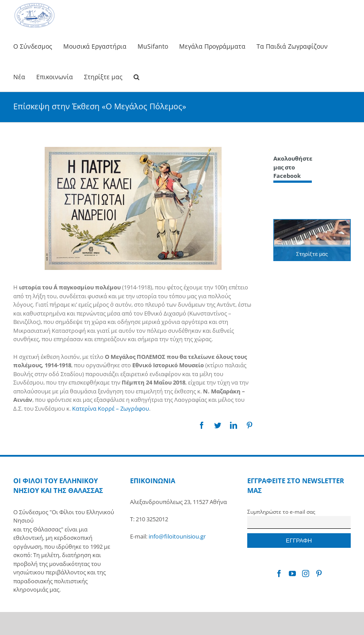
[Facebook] (279, 573)
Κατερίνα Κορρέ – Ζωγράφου (111, 408)
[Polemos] (133, 208)
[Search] (136, 76)
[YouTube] (292, 573)
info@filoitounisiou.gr (177, 536)
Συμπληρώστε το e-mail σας (281, 512)
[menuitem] (38, 46)
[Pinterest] (319, 573)
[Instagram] (306, 573)
